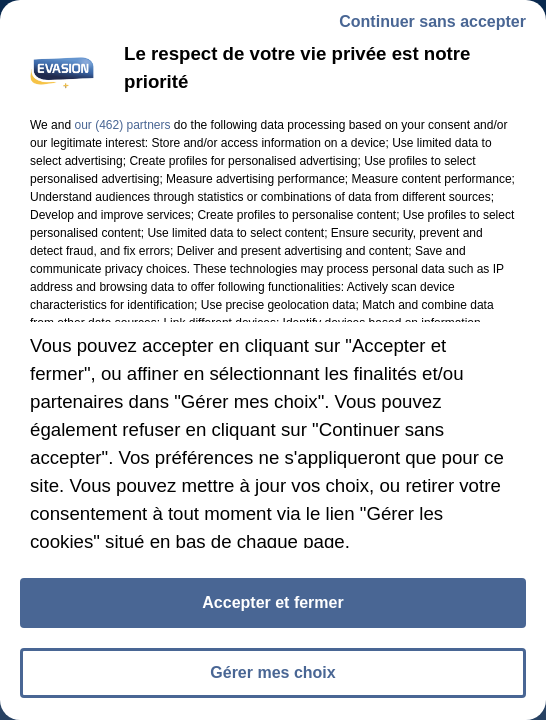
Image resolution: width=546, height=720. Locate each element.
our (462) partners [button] (122, 129)
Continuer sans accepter (432, 25)
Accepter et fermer (272, 606)
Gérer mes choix (272, 676)
